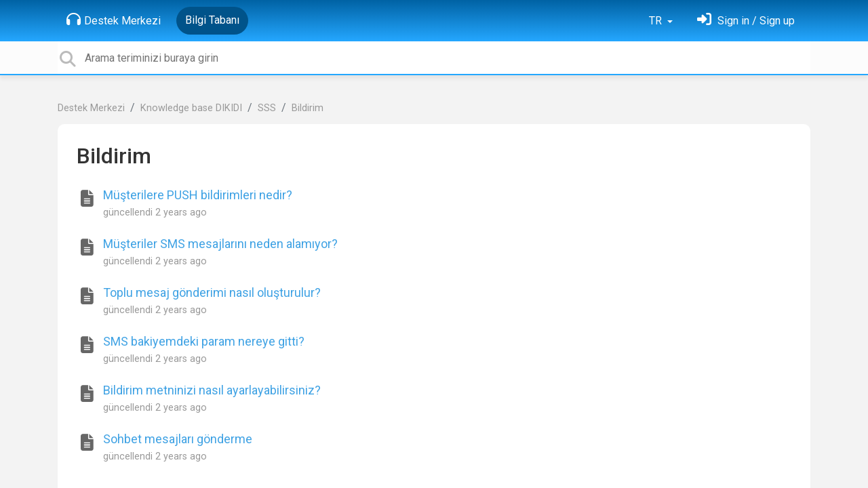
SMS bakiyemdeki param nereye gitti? (204, 341)
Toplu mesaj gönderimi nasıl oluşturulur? (212, 292)
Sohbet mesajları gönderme (178, 439)
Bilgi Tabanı (212, 20)
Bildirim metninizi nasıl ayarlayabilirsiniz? (212, 390)
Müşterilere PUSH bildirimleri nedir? (198, 195)
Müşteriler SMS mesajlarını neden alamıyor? (220, 244)
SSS (267, 108)
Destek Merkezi (114, 20)
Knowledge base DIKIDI (191, 108)
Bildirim (308, 108)
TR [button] (657, 21)
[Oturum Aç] (746, 21)
